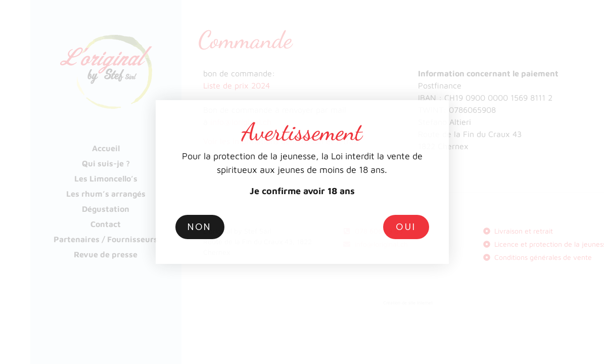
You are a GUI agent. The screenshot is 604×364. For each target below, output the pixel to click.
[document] (302, 182)
